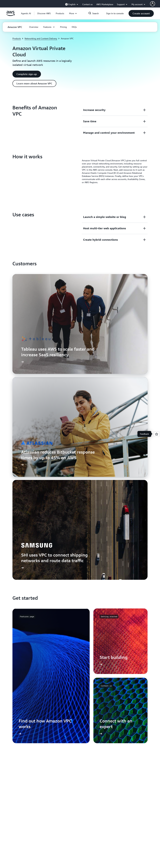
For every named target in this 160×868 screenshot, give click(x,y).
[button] (44, 13)
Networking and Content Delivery (41, 38)
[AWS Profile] (153, 4)
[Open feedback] (157, 434)
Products (17, 38)
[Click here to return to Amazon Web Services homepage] (11, 15)
